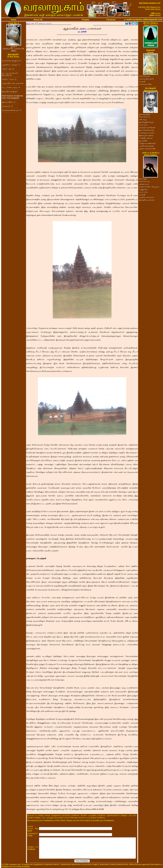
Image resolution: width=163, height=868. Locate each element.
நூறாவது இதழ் (145, 114)
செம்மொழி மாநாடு (146, 79)
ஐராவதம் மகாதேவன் (147, 127)
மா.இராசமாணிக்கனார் (147, 143)
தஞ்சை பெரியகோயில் (147, 149)
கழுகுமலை (143, 189)
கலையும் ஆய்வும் (45, 23)
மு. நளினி (82, 32)
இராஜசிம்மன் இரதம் (10, 91)
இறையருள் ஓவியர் (146, 135)
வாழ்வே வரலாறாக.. (147, 197)
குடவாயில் (143, 141)
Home (14, 20)
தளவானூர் (143, 179)
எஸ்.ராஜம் (143, 119)
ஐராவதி (142, 81)
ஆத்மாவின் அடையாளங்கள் (13, 83)
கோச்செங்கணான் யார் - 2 (12, 110)
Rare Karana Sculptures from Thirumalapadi (13, 97)
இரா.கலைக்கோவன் (147, 130)
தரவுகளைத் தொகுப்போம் (12, 61)
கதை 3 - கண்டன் (8, 69)
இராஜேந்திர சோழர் (146, 122)
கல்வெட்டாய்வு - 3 (9, 79)
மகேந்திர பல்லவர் (146, 138)
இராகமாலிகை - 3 (9, 102)
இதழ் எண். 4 (31, 23)
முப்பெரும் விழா (145, 84)
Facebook (111, 20)
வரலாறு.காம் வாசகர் (147, 133)
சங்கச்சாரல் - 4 (7, 106)
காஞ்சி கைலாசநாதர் (146, 146)
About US (38, 20)
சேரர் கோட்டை (145, 76)
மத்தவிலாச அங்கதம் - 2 (11, 65)
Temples (86, 20)
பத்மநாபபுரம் (144, 184)
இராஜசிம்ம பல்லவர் (147, 200)
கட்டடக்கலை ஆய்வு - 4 (11, 87)
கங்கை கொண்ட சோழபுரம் (149, 187)
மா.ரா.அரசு (143, 125)
